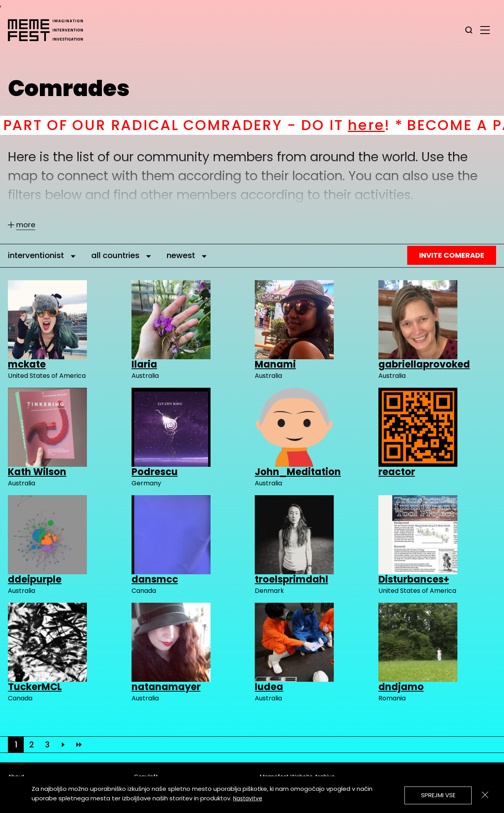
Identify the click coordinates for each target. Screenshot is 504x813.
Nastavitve (248, 798)
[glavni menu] (485, 30)
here (388, 125)
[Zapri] (485, 795)
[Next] (63, 745)
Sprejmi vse (438, 795)
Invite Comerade (452, 255)
